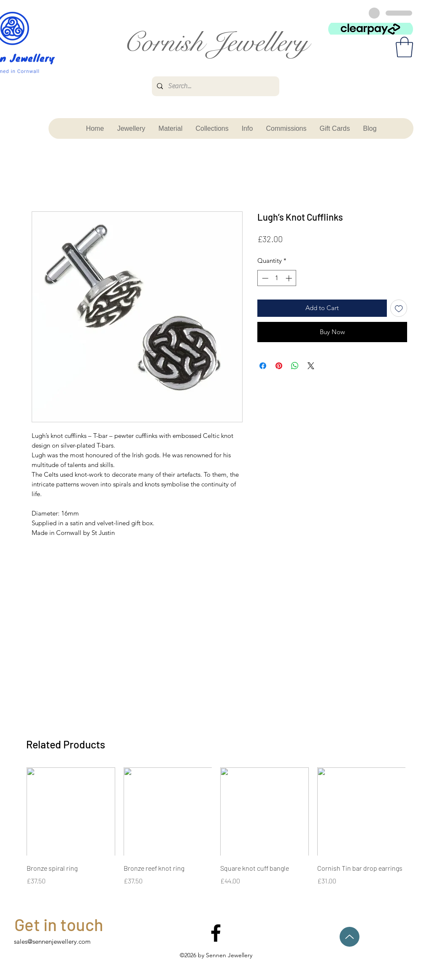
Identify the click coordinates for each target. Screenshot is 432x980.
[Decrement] (264, 278)
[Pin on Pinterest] (279, 366)
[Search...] (215, 86)
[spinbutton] (277, 278)
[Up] (350, 937)
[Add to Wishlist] (399, 308)
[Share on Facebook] (263, 366)
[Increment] (290, 278)
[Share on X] (311, 366)
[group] (216, 827)
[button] (404, 47)
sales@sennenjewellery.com (52, 941)
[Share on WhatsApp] (295, 366)
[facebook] (216, 933)
